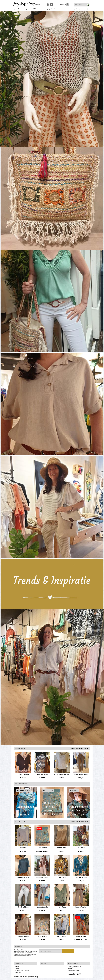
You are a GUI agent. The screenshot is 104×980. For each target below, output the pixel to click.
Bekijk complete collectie (79, 748)
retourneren (55, 9)
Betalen (17, 969)
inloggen (65, 4)
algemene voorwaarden (20, 977)
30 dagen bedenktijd (82, 9)
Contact (17, 967)
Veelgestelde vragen (74, 971)
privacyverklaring (33, 977)
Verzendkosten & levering (22, 971)
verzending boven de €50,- (26, 9)
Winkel (70, 969)
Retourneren (18, 972)
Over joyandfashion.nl (74, 967)
